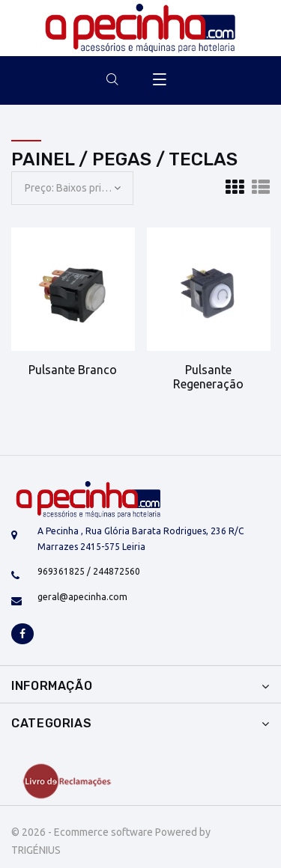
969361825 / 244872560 (89, 571)
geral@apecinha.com (82, 597)
